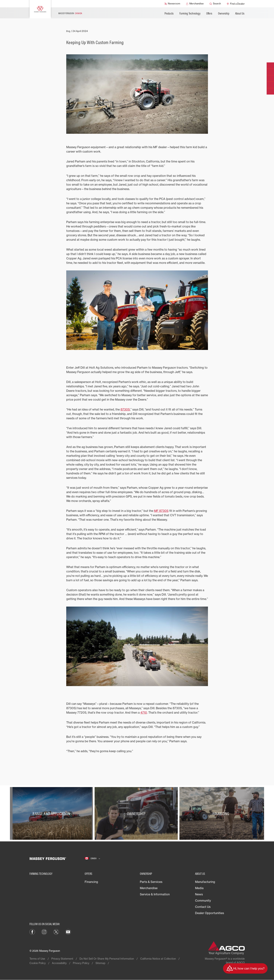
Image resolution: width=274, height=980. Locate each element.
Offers (209, 13)
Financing (91, 882)
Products (169, 13)
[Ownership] (137, 813)
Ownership (224, 13)
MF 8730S (161, 511)
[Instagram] (44, 932)
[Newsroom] (172, 4)
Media (199, 888)
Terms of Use (37, 959)
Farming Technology (190, 13)
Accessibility (59, 963)
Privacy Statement (62, 959)
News (199, 894)
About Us (240, 13)
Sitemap (100, 963)
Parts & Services (151, 882)
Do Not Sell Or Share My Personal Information (107, 959)
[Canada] (92, 859)
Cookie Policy (38, 963)
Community (203, 901)
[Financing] (222, 813)
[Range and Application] (52, 813)
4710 (144, 713)
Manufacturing (205, 882)
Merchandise (149, 888)
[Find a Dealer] (236, 4)
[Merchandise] (195, 4)
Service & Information (155, 894)
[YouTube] (68, 932)
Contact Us (203, 907)
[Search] (215, 4)
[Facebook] (32, 932)
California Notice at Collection (158, 959)
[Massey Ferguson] (40, 9)
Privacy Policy (81, 963)
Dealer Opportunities (210, 913)
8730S (125, 409)
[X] (56, 932)
